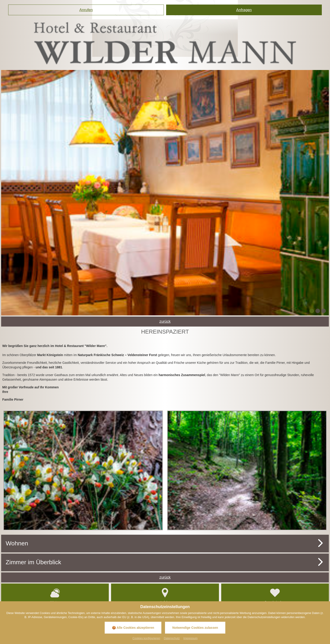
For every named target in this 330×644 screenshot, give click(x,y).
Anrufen (86, 10)
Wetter (55, 595)
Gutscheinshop (275, 595)
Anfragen (244, 10)
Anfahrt (165, 595)
